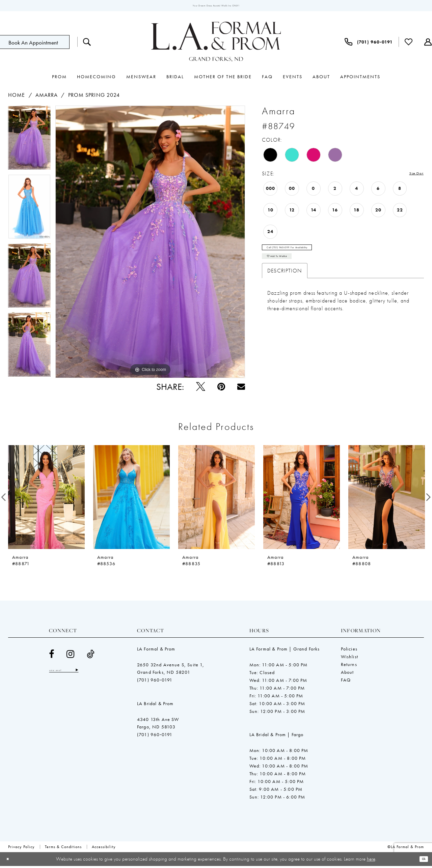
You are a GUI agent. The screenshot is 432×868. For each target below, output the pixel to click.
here (371, 861)
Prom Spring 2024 (94, 97)
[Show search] (87, 44)
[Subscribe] (97, 674)
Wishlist (349, 659)
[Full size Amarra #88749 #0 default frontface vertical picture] (150, 244)
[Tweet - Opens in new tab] (201, 389)
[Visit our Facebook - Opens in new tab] (52, 656)
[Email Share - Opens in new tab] (241, 389)
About (347, 674)
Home (17, 97)
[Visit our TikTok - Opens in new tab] (91, 656)
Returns (349, 666)
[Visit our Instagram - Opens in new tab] (71, 656)
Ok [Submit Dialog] (421, 861)
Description (285, 284)
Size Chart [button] (411, 176)
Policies (349, 651)
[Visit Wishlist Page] (409, 44)
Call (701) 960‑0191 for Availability (306, 254)
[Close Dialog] (10, 861)
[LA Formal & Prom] (216, 44)
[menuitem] (87, 44)
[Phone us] (369, 44)
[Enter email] (74, 674)
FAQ (346, 682)
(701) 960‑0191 (155, 682)
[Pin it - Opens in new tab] (221, 389)
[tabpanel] (29, 142)
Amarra (47, 97)
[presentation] (46, 499)
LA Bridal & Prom (155, 705)
